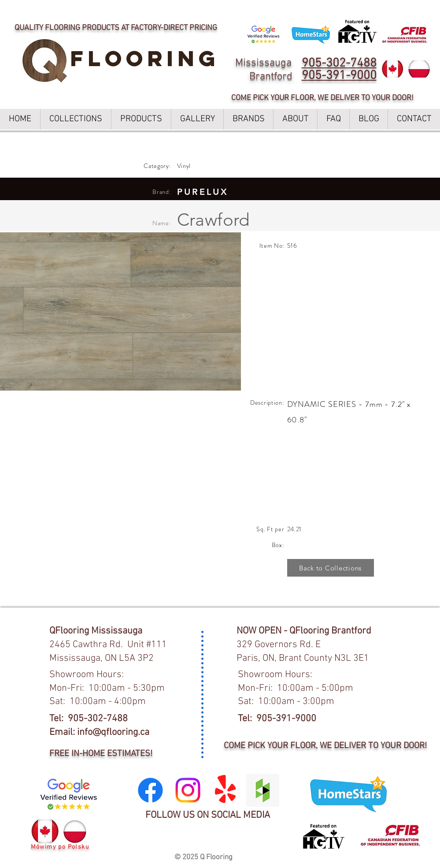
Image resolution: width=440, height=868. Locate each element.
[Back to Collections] (331, 568)
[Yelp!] (225, 790)
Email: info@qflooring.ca (99, 732)
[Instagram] (188, 790)
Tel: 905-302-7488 (89, 719)
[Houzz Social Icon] (263, 790)
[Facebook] (150, 790)
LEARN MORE (304, 9)
